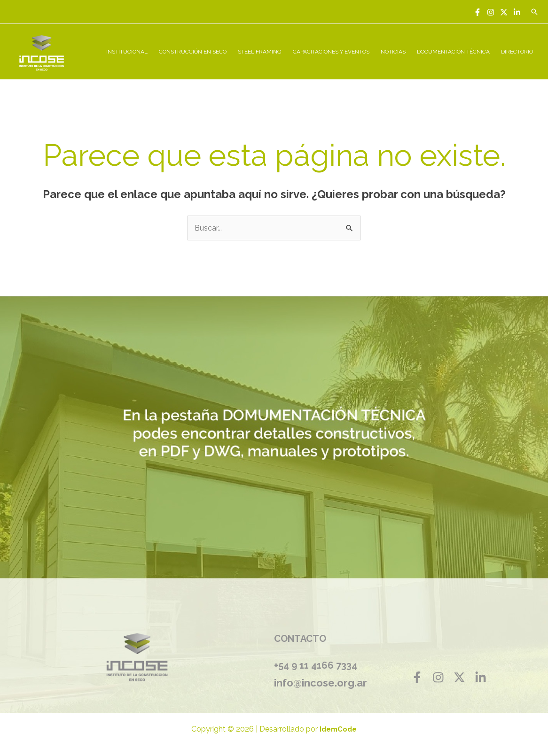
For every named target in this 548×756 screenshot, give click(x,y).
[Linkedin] (517, 12)
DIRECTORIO (517, 52)
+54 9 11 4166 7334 (316, 665)
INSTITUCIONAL (127, 52)
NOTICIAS (393, 52)
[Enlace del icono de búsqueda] (534, 12)
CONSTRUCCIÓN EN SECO (193, 52)
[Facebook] (478, 12)
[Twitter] (504, 12)
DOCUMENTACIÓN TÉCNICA (453, 52)
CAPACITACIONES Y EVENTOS (331, 52)
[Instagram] (491, 12)
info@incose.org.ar (321, 683)
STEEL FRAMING (260, 52)
